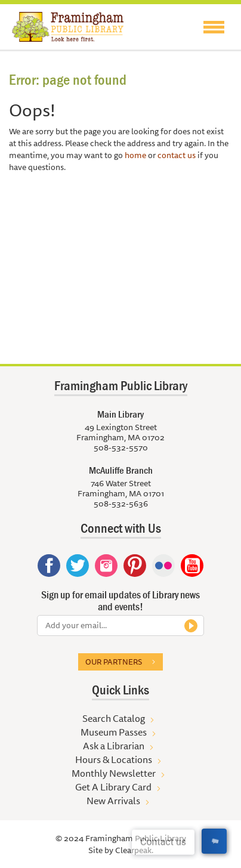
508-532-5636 (121, 503)
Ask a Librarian (114, 746)
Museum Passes (114, 732)
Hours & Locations (114, 759)
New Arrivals (113, 801)
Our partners (114, 662)
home (135, 155)
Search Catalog (114, 718)
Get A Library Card (113, 787)
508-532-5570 (121, 447)
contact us (177, 155)
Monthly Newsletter (114, 773)
